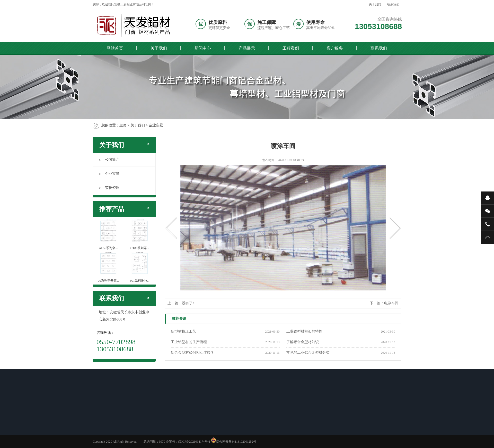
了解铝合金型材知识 (303, 342)
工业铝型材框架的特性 (304, 331)
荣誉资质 (109, 188)
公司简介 (109, 159)
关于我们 (375, 4)
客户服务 (335, 48)
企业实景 (156, 125)
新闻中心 (203, 48)
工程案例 (291, 48)
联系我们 (393, 4)
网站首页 (115, 48)
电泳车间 (391, 303)
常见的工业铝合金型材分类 (308, 353)
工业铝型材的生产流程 (189, 342)
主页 (123, 125)
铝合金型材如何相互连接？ (192, 353)
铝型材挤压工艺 (183, 331)
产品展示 (247, 48)
